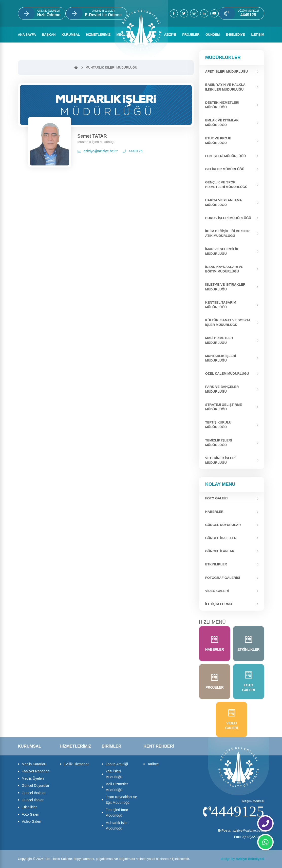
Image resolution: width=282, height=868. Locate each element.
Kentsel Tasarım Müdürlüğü (221, 305)
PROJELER (191, 35)
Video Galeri (217, 591)
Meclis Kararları (34, 764)
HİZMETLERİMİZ (98, 35)
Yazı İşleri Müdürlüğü (114, 774)
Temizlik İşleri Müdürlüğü (219, 443)
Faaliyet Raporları (36, 771)
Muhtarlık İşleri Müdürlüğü (221, 358)
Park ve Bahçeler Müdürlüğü (222, 389)
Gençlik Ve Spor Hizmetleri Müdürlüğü (226, 185)
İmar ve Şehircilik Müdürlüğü (222, 251)
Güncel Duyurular (223, 525)
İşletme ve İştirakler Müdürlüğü (225, 287)
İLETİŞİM (258, 35)
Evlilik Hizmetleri (77, 764)
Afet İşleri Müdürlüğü (227, 71)
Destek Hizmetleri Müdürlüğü (222, 105)
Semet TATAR (92, 136)
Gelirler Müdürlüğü (225, 169)
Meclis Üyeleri (33, 778)
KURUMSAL (71, 35)
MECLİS (123, 35)
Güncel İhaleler (221, 538)
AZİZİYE (170, 35)
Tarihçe (153, 764)
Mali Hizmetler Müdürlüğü (219, 340)
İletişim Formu (219, 604)
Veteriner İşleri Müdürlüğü (220, 460)
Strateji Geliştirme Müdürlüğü (224, 407)
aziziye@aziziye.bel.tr (98, 151)
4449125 (133, 151)
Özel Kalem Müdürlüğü (227, 374)
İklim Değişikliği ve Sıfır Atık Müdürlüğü (228, 233)
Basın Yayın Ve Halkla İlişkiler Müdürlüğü (225, 87)
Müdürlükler (223, 57)
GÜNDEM (213, 35)
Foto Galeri (31, 814)
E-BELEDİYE (235, 35)
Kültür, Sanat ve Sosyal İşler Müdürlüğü (228, 322)
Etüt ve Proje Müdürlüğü (218, 141)
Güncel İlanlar (220, 551)
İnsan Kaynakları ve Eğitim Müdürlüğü (224, 269)
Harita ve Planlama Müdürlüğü (224, 203)
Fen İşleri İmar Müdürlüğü (117, 813)
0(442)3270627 (249, 837)
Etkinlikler (216, 564)
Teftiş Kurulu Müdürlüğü (218, 425)
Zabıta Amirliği (117, 764)
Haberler (214, 512)
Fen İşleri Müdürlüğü (225, 156)
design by (242, 859)
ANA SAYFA (27, 35)
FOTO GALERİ (217, 498)
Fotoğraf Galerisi (223, 578)
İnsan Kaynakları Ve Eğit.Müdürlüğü (121, 800)
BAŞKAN (49, 35)
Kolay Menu (220, 484)
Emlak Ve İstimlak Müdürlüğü (222, 123)
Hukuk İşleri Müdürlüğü (228, 218)
